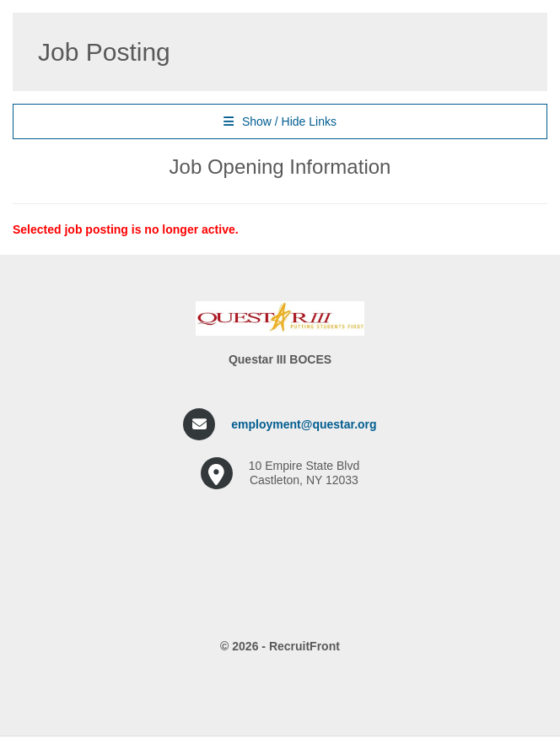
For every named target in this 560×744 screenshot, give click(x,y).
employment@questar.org (304, 424)
